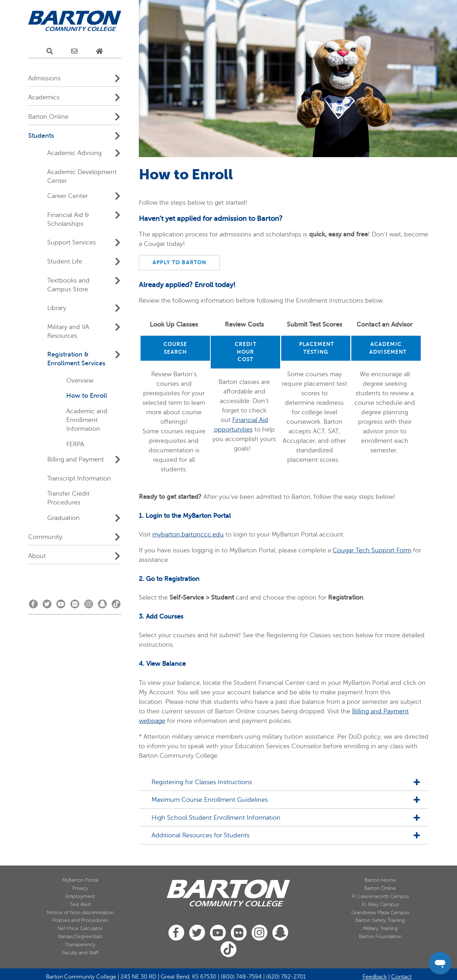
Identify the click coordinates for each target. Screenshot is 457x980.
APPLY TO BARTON (179, 262)
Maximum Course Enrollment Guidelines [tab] (207, 800)
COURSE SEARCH (175, 348)
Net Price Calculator (80, 928)
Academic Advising (74, 153)
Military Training (380, 928)
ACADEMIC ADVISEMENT (388, 348)
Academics (44, 97)
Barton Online (48, 117)
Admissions (44, 78)
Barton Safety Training (380, 920)
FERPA (75, 444)
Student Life (65, 261)
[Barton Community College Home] (75, 21)
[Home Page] (99, 51)
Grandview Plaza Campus (380, 913)
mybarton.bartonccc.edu (188, 534)
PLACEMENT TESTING (317, 348)
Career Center (67, 196)
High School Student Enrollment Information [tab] (213, 818)
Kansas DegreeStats (80, 936)
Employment (80, 896)
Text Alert (80, 904)
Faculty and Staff (80, 953)
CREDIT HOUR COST (246, 352)
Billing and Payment (76, 459)
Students (41, 136)
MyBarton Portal (80, 880)
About (37, 556)
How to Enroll (87, 396)
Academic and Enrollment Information (87, 420)
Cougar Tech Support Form (372, 550)
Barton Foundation (380, 936)
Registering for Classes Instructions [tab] (199, 782)
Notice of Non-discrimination (80, 913)
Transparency (80, 945)
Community (45, 537)
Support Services (72, 242)
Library (57, 308)
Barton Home (380, 880)
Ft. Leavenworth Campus (380, 896)
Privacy (80, 888)
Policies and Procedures (80, 920)
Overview (80, 380)
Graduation (63, 518)
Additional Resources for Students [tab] (198, 835)
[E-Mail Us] (74, 51)
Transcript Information (79, 478)
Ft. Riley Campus (380, 904)
